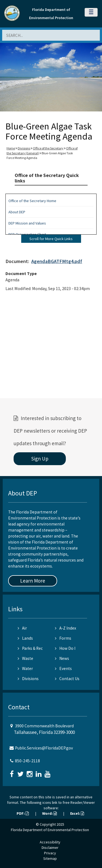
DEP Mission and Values (27, 223)
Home (11, 148)
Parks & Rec (30, 648)
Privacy (50, 853)
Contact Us (67, 679)
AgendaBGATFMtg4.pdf (57, 261)
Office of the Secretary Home (32, 201)
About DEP (17, 212)
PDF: (23, 813)
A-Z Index (66, 628)
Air (22, 628)
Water (25, 668)
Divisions (24, 148)
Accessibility (50, 842)
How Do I (65, 648)
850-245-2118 (27, 761)
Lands (25, 638)
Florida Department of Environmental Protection (50, 830)
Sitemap (50, 858)
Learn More (33, 581)
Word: (50, 813)
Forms (63, 638)
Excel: (77, 813)
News (62, 658)
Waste (25, 658)
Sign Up (40, 459)
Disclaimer (50, 848)
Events (63, 668)
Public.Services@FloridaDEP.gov (44, 748)
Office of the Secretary (48, 148)
